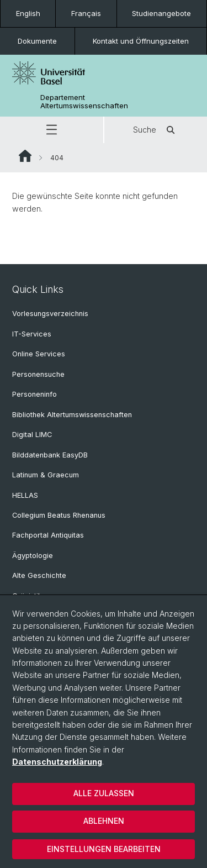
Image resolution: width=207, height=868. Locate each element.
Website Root (25, 156)
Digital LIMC (32, 435)
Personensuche (38, 374)
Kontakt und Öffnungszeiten (141, 41)
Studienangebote (161, 13)
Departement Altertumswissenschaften (84, 102)
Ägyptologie (33, 556)
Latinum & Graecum (46, 475)
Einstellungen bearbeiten (104, 849)
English (28, 13)
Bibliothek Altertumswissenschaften (72, 415)
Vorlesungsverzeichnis (50, 314)
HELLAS (25, 495)
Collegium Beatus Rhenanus (59, 515)
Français (86, 13)
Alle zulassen (104, 793)
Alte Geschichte (39, 575)
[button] (52, 130)
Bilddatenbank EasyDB (50, 455)
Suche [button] (156, 130)
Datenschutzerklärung (57, 762)
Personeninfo (34, 394)
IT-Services (32, 334)
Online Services (39, 354)
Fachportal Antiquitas (48, 535)
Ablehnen (104, 821)
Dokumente (37, 41)
